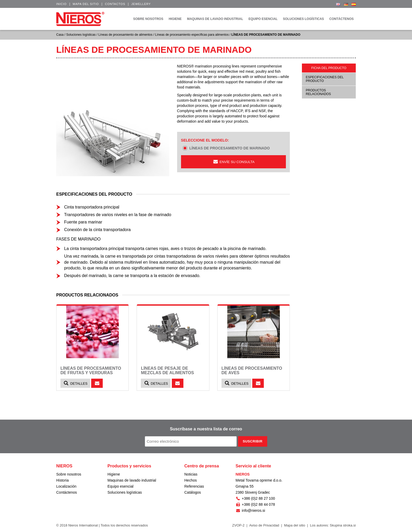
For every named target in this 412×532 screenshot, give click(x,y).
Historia (62, 480)
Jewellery (141, 4)
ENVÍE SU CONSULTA (233, 162)
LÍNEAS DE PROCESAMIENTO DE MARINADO (229, 148)
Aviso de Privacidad (264, 525)
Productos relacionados (318, 92)
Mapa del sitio (86, 4)
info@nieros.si (250, 510)
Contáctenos (67, 492)
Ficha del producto (329, 68)
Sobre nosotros (69, 474)
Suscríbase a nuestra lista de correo (206, 429)
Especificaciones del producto (325, 79)
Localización (66, 486)
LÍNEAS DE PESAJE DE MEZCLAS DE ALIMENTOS (167, 371)
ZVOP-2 (238, 525)
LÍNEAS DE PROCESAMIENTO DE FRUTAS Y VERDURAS (91, 371)
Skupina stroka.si (343, 525)
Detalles (75, 383)
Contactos (115, 4)
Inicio (61, 4)
